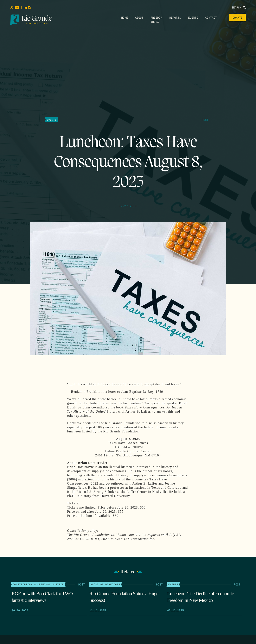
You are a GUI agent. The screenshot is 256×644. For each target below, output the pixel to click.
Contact (211, 17)
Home (124, 17)
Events (193, 17)
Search (239, 7)
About (139, 17)
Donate (237, 17)
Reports (175, 17)
